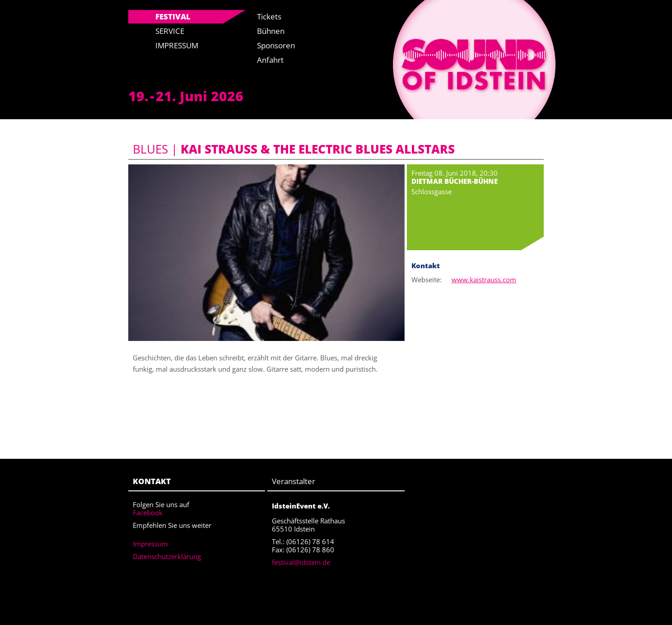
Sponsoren (276, 45)
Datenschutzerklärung (167, 556)
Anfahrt (270, 60)
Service (170, 31)
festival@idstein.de (301, 562)
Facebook (148, 513)
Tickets (269, 16)
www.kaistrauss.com (484, 280)
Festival (173, 16)
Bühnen (271, 31)
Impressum (177, 45)
